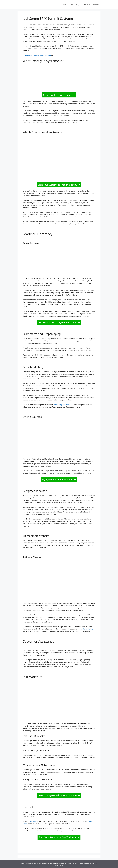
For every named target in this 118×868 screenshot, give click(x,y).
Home (65, 5)
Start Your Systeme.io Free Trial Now (57, 837)
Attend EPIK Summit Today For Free (38, 55)
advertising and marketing (64, 405)
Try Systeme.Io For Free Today (57, 479)
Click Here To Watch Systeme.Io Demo (57, 322)
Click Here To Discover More (57, 95)
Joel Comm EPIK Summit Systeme (48, 18)
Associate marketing (85, 629)
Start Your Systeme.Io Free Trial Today (57, 185)
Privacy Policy (75, 5)
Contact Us (86, 5)
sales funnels (33, 821)
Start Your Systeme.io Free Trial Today (57, 795)
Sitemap (96, 5)
